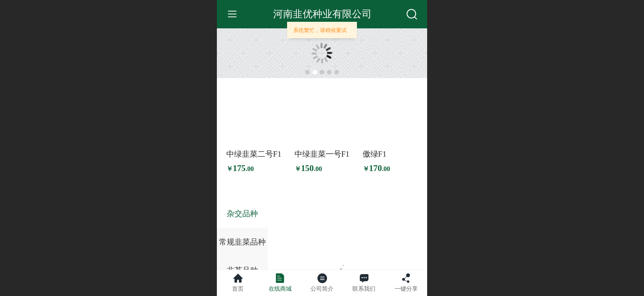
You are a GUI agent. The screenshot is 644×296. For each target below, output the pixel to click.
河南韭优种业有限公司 (322, 14)
